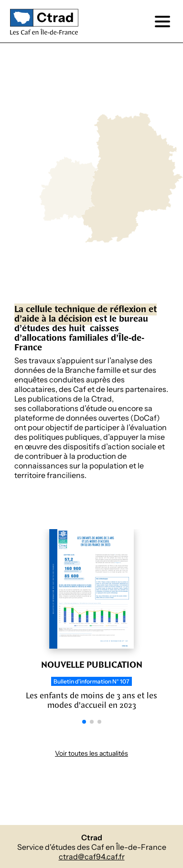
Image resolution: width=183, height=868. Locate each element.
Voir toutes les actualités (91, 754)
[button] (84, 722)
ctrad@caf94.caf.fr (92, 857)
